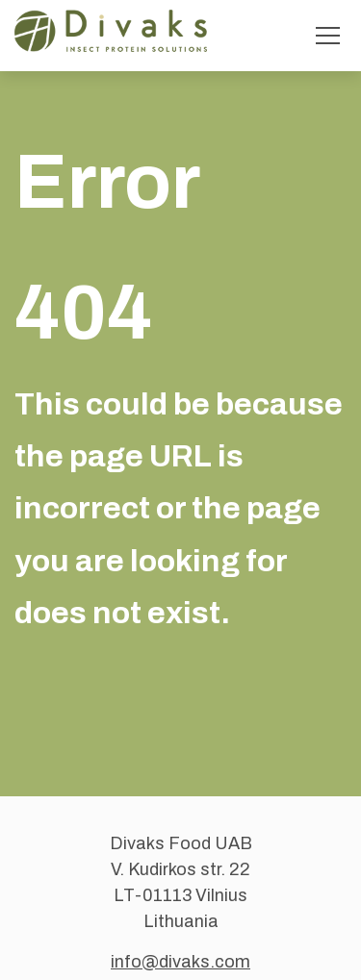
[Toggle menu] (327, 36)
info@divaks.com (180, 962)
